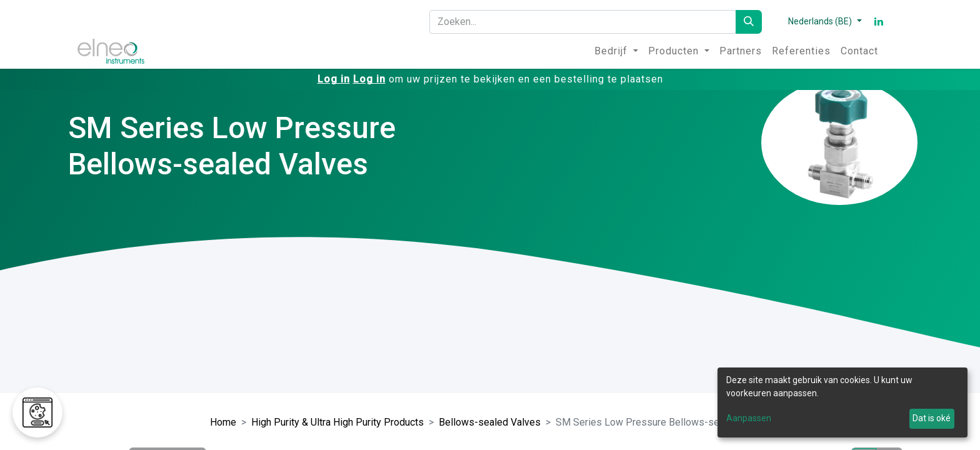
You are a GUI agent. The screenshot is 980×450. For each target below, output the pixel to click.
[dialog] (842, 402)
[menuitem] (616, 51)
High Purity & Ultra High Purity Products (337, 422)
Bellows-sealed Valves (490, 422)
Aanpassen (749, 418)
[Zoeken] (749, 22)
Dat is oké (932, 418)
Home (223, 422)
